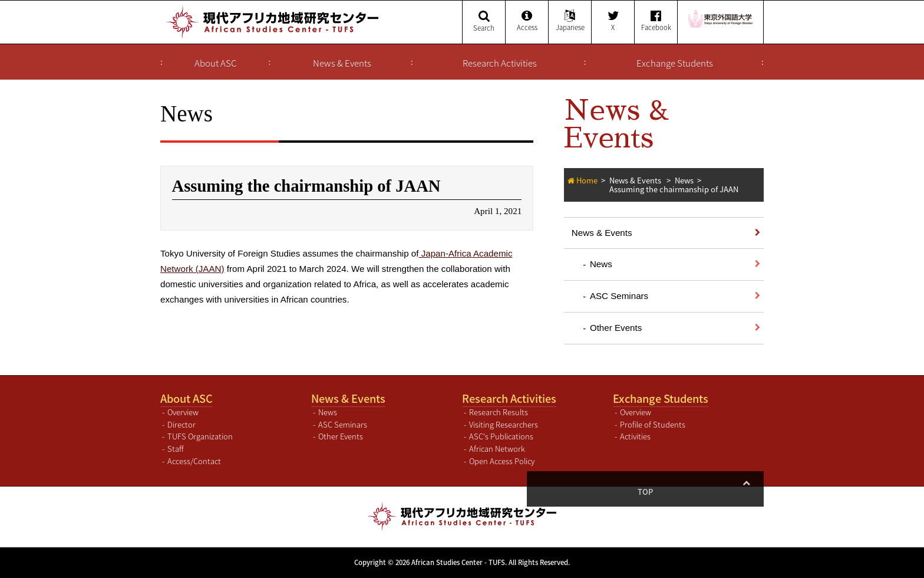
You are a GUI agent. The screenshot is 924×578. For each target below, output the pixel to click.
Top (746, 492)
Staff (176, 449)
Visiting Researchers (504, 424)
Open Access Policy (502, 461)
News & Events (342, 63)
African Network (497, 449)
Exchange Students (675, 63)
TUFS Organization (200, 436)
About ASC (215, 63)
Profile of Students (653, 424)
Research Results (499, 412)
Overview (183, 412)
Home (587, 180)
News (684, 180)
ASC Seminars (619, 296)
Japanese (570, 22)
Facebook (656, 22)
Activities (635, 436)
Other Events (616, 328)
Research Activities (500, 63)
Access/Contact (194, 461)
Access (527, 22)
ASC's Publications (501, 436)
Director (181, 424)
